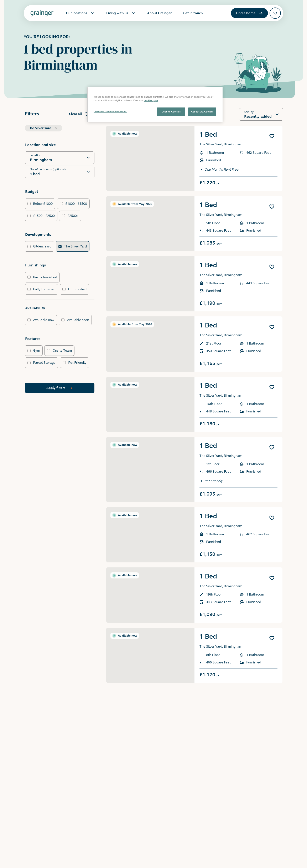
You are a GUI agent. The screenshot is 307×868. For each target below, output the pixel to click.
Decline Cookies (171, 112)
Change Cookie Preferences (110, 111)
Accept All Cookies (202, 112)
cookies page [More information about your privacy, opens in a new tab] (151, 100)
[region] (155, 105)
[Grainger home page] (42, 13)
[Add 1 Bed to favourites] (272, 136)
